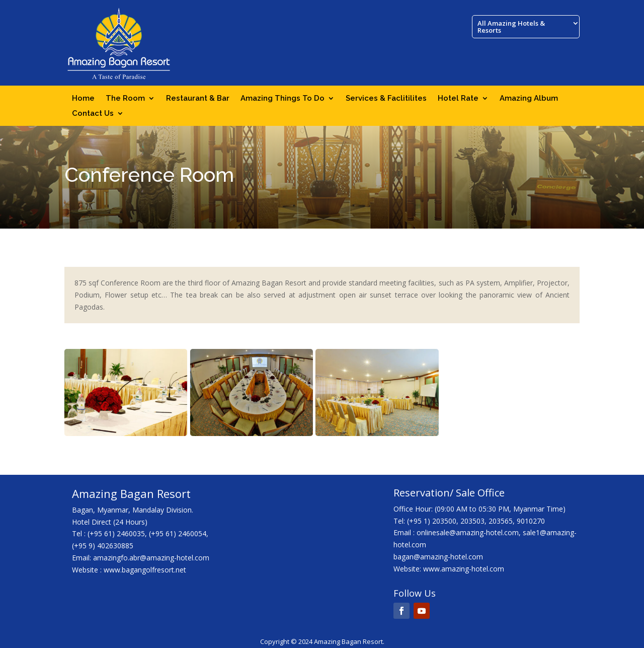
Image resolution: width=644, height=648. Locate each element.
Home (83, 99)
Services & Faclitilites (386, 99)
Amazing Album (529, 99)
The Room (125, 99)
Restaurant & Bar (198, 99)
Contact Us (93, 114)
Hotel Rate (458, 99)
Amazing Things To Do (283, 99)
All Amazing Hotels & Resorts (511, 27)
